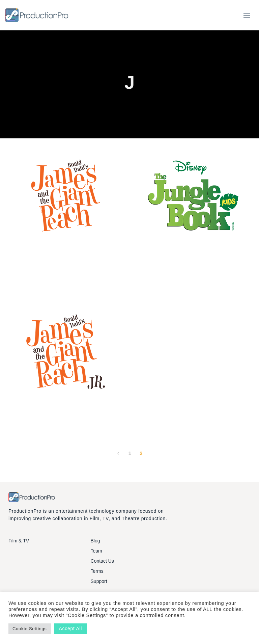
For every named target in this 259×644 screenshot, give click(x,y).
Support (99, 581)
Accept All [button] (70, 628)
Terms (97, 571)
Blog (95, 541)
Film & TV (19, 541)
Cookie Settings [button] (30, 629)
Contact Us (102, 561)
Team (96, 551)
